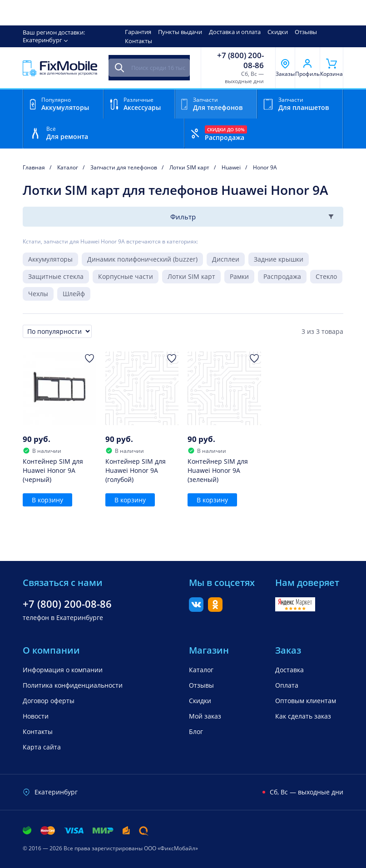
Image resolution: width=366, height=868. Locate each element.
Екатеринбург (42, 40)
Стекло (326, 276)
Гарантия (138, 32)
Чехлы (38, 294)
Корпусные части (126, 276)
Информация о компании (63, 670)
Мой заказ (205, 716)
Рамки (239, 276)
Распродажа (282, 276)
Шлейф (74, 294)
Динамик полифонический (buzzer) (142, 259)
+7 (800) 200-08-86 (240, 60)
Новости (36, 716)
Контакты (138, 41)
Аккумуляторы (50, 259)
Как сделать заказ (303, 716)
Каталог (201, 670)
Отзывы (306, 32)
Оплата (287, 685)
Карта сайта (42, 747)
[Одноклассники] (215, 609)
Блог (196, 732)
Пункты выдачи (180, 32)
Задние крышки (279, 259)
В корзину (47, 500)
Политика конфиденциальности (73, 685)
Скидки (278, 32)
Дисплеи (226, 259)
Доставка (289, 670)
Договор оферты (49, 701)
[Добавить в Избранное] (89, 358)
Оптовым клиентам (306, 701)
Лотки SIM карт (191, 276)
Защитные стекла (56, 276)
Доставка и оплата (235, 32)
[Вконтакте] (196, 609)
